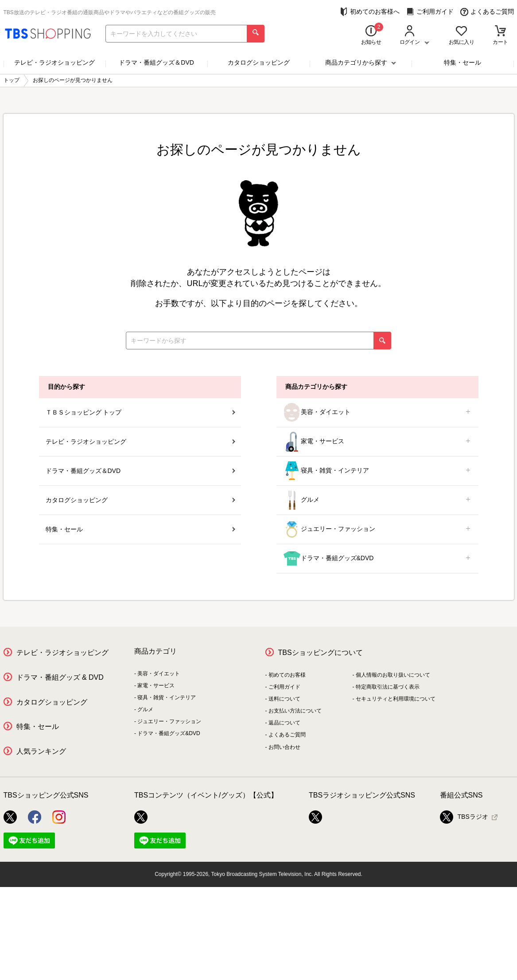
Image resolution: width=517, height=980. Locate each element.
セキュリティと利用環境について (396, 699)
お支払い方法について (295, 711)
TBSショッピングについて (321, 653)
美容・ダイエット (377, 413)
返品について (284, 723)
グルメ (377, 500)
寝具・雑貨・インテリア (377, 471)
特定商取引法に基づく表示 (388, 687)
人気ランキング (41, 751)
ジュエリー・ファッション (377, 529)
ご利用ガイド (430, 12)
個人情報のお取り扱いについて (393, 675)
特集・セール (463, 62)
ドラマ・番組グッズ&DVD (377, 559)
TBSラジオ (464, 817)
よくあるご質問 (487, 12)
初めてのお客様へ (370, 12)
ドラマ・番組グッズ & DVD (60, 677)
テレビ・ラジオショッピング (54, 62)
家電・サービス (377, 442)
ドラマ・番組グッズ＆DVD (156, 62)
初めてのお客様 (287, 675)
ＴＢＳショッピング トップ (140, 412)
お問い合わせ (284, 747)
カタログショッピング (259, 62)
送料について (284, 699)
